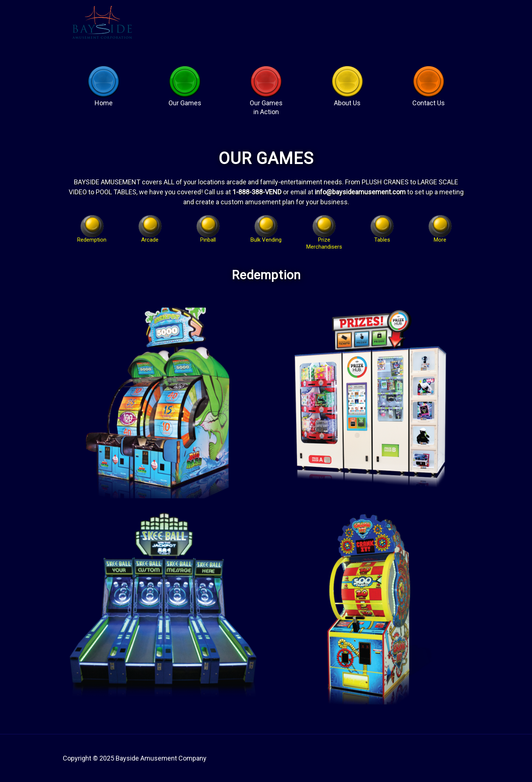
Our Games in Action (266, 100)
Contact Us (429, 100)
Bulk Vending (266, 237)
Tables (382, 237)
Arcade (150, 237)
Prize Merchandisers (324, 237)
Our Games (185, 100)
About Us (347, 100)
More (440, 237)
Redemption (92, 237)
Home (104, 100)
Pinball (208, 237)
